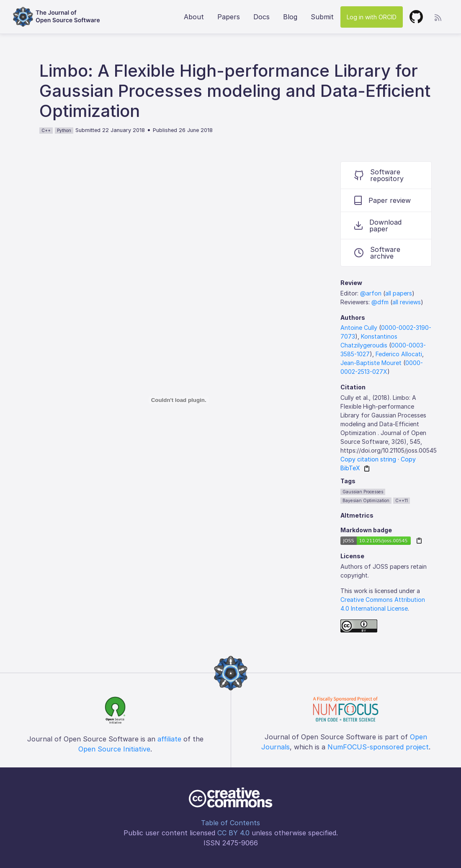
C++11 (402, 500)
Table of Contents (230, 823)
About (194, 17)
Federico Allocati (399, 354)
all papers (399, 293)
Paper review (382, 200)
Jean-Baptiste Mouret (371, 363)
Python (64, 130)
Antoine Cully (359, 328)
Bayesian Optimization (366, 500)
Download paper (378, 225)
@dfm (380, 302)
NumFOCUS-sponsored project (378, 747)
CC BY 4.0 (233, 833)
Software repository (379, 175)
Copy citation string (368, 459)
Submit (322, 17)
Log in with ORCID (372, 17)
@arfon (371, 293)
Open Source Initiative (114, 749)
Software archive (377, 253)
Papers (229, 17)
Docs (261, 17)
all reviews (407, 302)
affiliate (169, 739)
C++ (46, 130)
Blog (290, 17)
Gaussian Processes (363, 492)
